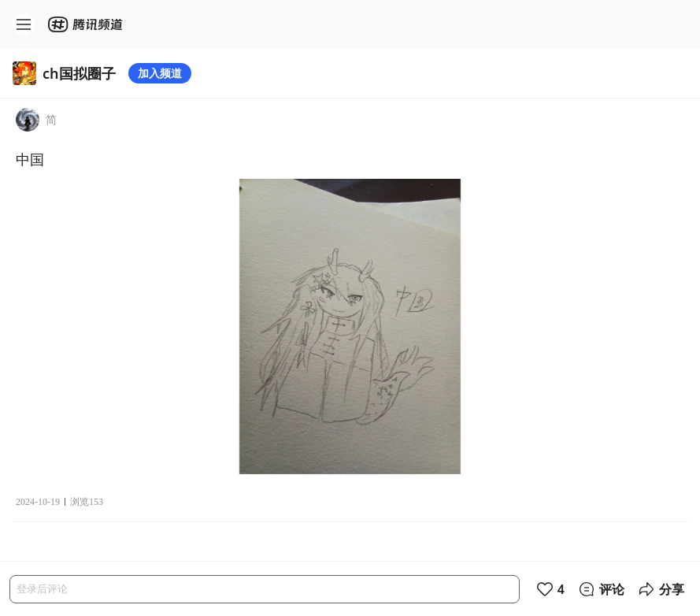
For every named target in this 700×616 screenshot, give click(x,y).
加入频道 (160, 73)
